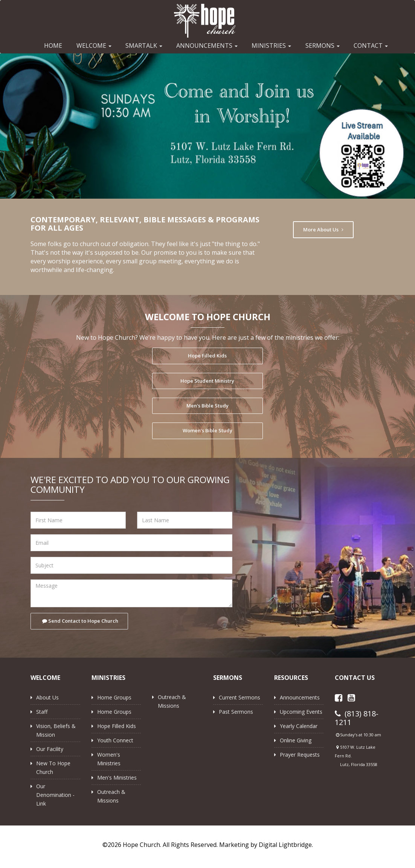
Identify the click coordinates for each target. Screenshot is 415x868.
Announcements (300, 697)
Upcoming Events (301, 712)
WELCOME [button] (94, 46)
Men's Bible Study (207, 406)
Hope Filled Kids (207, 356)
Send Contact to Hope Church (80, 621)
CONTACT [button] (371, 46)
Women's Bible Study (207, 430)
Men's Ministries (117, 778)
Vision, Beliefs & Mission (56, 730)
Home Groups (114, 697)
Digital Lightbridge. (286, 845)
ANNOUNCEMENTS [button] (207, 46)
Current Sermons (240, 697)
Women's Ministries (109, 759)
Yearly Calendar (299, 726)
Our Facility (50, 749)
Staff (42, 712)
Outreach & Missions (111, 796)
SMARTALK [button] (144, 46)
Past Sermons (236, 712)
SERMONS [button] (323, 46)
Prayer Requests (300, 755)
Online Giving (296, 740)
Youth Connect (115, 740)
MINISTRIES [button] (271, 46)
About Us (47, 697)
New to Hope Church (53, 768)
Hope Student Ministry (207, 381)
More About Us (323, 230)
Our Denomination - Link (55, 795)
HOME (53, 46)
